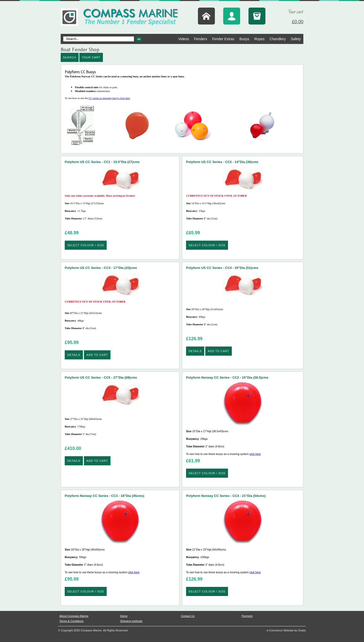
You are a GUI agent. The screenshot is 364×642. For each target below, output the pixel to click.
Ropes (259, 39)
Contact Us (188, 616)
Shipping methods (131, 621)
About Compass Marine (74, 616)
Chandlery (278, 39)
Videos (184, 39)
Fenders (201, 39)
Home (124, 616)
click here (255, 454)
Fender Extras (223, 39)
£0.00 (298, 22)
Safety (296, 39)
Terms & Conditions (71, 621)
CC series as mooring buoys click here (182, 122)
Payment (247, 616)
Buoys (244, 39)
